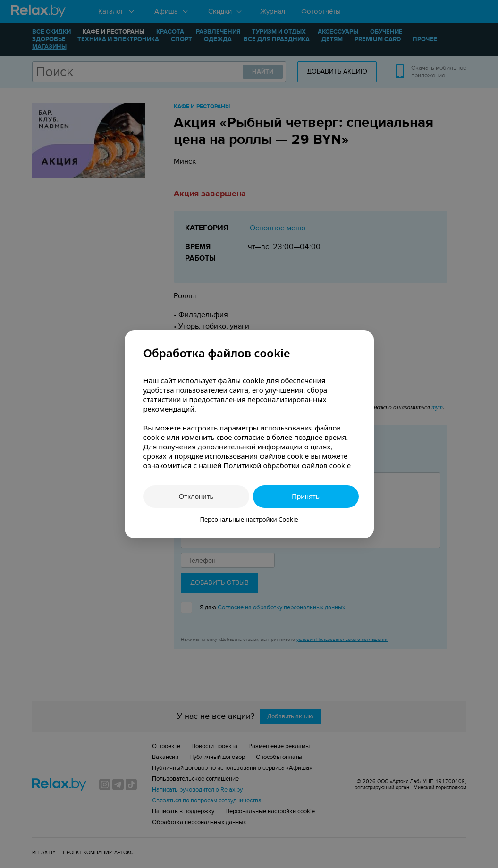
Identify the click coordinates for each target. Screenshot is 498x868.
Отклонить (196, 496)
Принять (306, 496)
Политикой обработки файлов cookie (287, 465)
